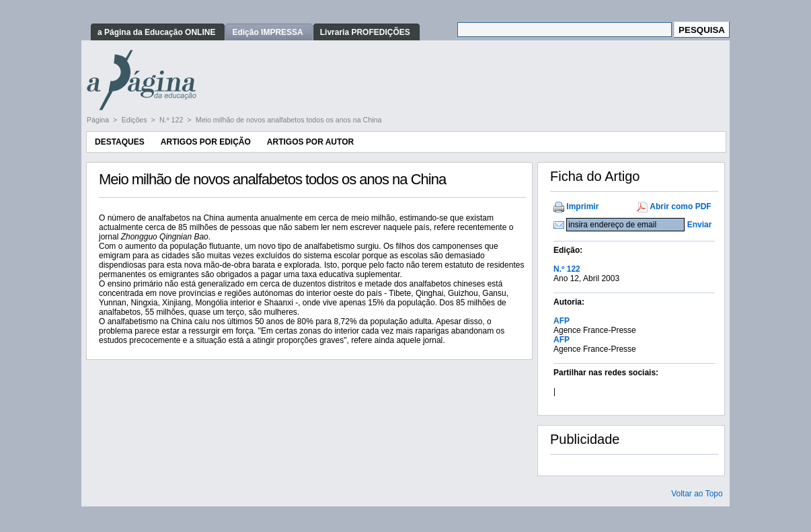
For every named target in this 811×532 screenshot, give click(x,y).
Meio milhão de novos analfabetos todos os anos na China (289, 120)
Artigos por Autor (310, 142)
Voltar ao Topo (697, 494)
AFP (562, 321)
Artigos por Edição (206, 142)
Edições (136, 120)
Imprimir (582, 206)
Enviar (700, 225)
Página (99, 120)
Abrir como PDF (680, 206)
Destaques (120, 142)
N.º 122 (172, 120)
